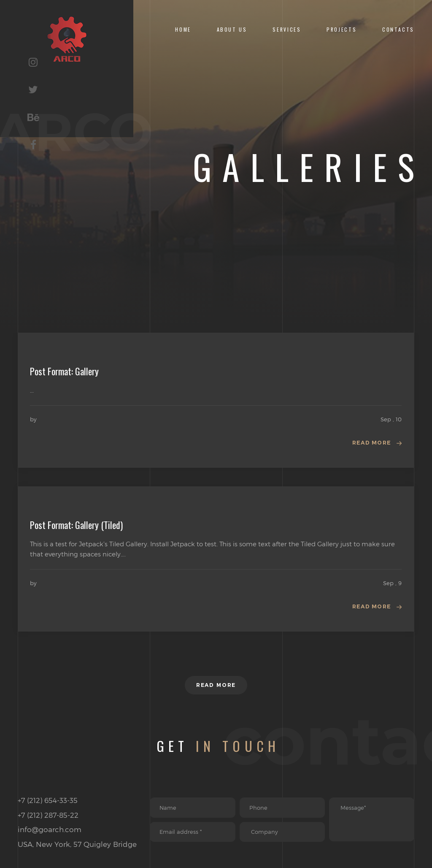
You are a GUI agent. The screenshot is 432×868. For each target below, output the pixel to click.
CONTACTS (398, 29)
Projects (342, 29)
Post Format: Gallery (64, 371)
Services (287, 29)
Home (183, 29)
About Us (232, 29)
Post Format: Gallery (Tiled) (76, 526)
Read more (370, 444)
